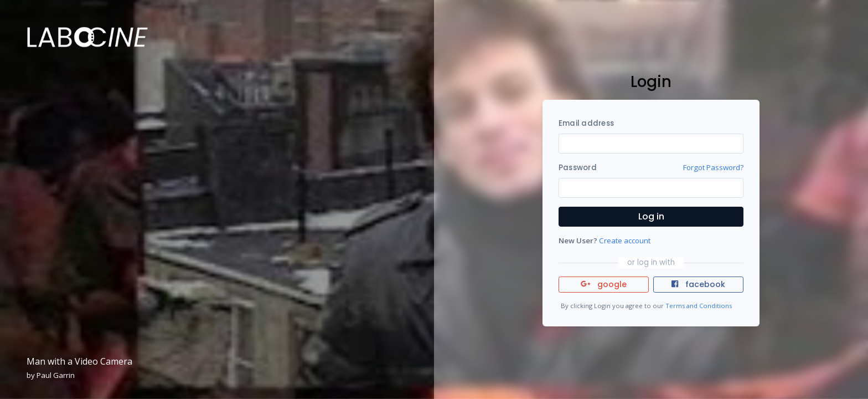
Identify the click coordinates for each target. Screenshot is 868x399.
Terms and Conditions (699, 306)
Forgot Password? (713, 167)
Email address (586, 123)
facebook (698, 284)
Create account (625, 241)
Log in (651, 216)
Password (578, 168)
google (604, 284)
